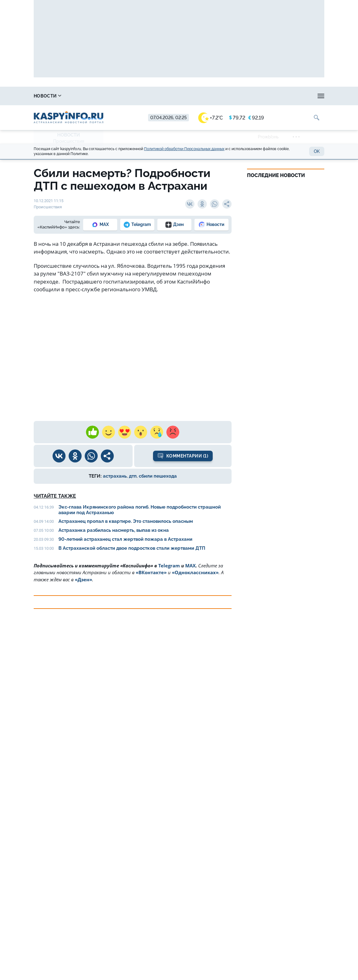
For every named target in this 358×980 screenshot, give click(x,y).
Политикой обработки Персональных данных (184, 149)
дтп (133, 476)
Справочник (88, 96)
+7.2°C (211, 118)
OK (317, 151)
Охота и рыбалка (136, 96)
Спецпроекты (235, 96)
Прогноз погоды (187, 96)
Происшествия (69, 141)
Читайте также (55, 496)
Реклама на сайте (283, 96)
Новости (47, 96)
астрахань (115, 476)
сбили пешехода (158, 476)
